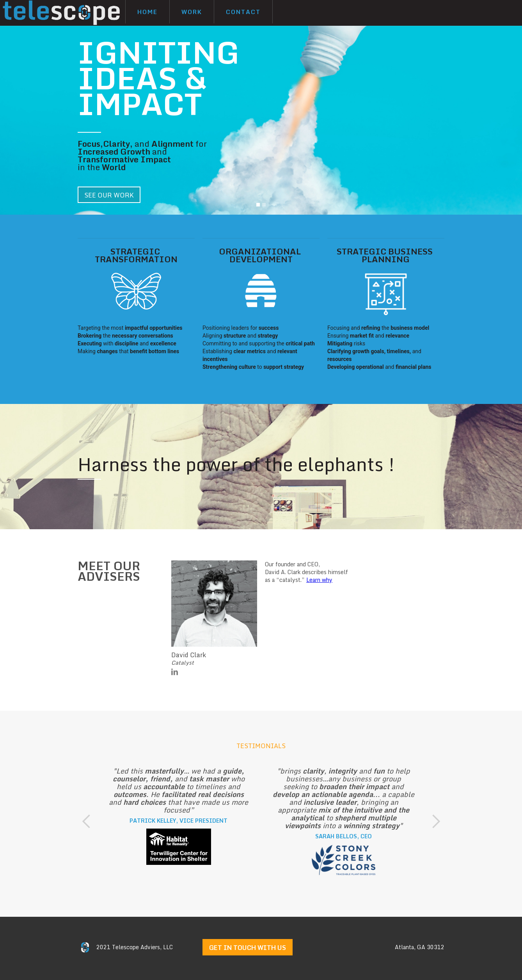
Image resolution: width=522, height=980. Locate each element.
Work (192, 12)
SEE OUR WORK (109, 195)
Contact (243, 12)
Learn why (319, 580)
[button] (258, 205)
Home (147, 12)
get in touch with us (248, 948)
